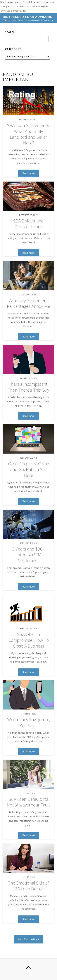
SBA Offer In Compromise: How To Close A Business (29, 640)
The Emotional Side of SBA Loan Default (28, 886)
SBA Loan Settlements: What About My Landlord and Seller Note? (28, 134)
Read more (28, 173)
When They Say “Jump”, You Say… (29, 722)
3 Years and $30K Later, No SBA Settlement (28, 555)
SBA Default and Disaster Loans (28, 224)
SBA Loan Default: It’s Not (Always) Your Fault (28, 802)
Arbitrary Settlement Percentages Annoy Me (29, 303)
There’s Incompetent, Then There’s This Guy (28, 387)
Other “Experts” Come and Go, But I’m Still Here (29, 469)
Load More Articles (29, 939)
